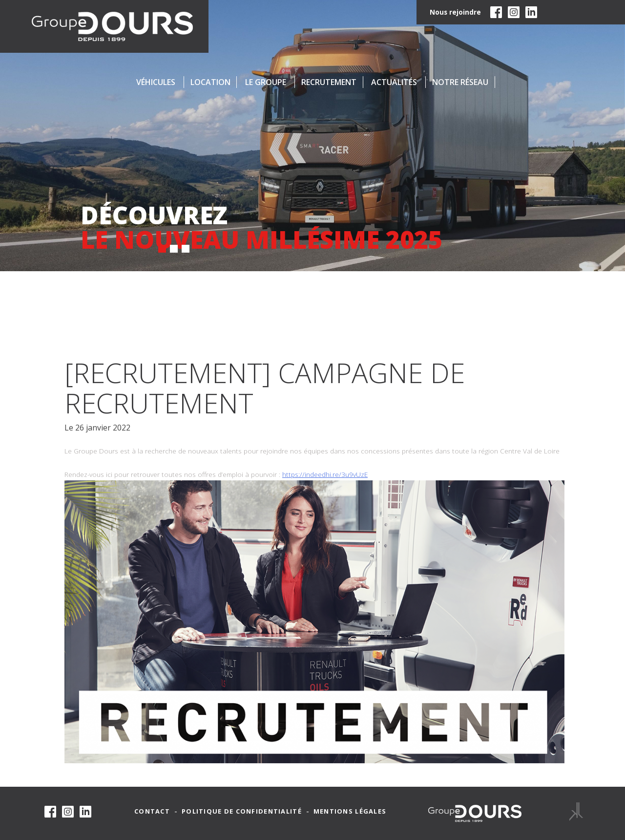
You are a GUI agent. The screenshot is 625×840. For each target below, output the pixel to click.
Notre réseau (460, 82)
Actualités (394, 82)
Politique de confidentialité (242, 811)
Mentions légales (350, 811)
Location (210, 82)
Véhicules (156, 82)
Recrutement (329, 82)
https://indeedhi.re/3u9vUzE (325, 474)
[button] (162, 249)
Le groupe (266, 82)
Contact (152, 811)
